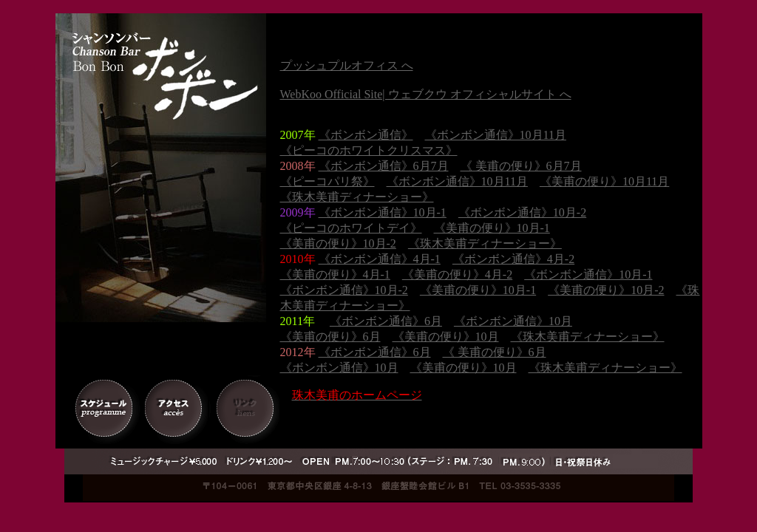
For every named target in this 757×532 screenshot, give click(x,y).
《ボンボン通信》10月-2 (522, 212)
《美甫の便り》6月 (330, 337)
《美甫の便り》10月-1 (492, 228)
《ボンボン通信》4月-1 (380, 259)
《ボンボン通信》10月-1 (383, 212)
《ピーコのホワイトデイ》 (351, 228)
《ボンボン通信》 (366, 135)
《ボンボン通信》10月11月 (496, 135)
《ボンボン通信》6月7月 (384, 166)
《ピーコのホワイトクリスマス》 (369, 150)
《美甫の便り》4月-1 (335, 274)
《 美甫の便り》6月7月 (521, 166)
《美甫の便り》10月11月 (604, 181)
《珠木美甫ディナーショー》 (357, 197)
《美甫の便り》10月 (446, 337)
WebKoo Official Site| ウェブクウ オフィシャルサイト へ (426, 94)
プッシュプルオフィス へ (347, 65)
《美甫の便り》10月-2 (338, 243)
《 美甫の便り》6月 (495, 352)
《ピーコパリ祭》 (327, 181)
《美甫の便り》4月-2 (457, 274)
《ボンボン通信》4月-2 (513, 259)
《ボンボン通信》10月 (513, 321)
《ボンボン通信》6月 (386, 321)
